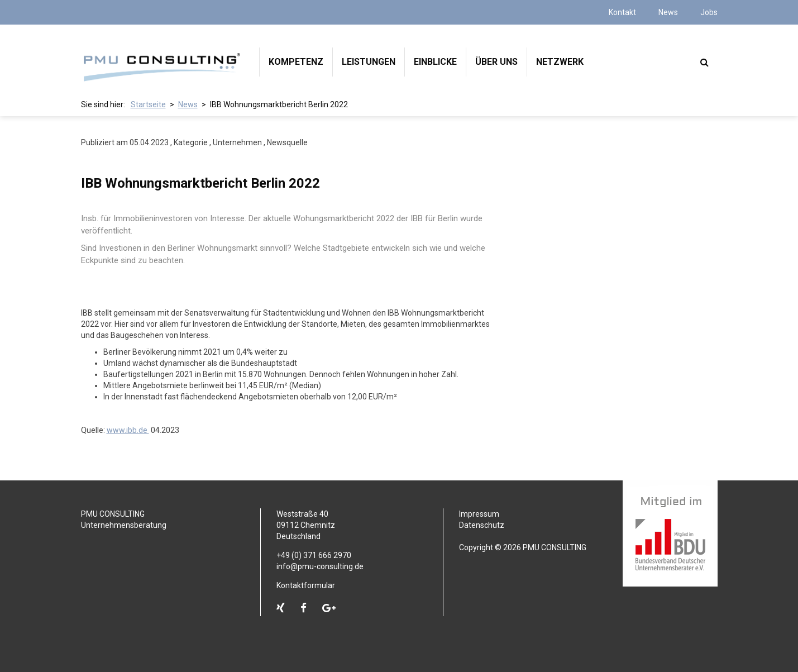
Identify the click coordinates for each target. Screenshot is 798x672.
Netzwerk (560, 62)
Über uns (496, 62)
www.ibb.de (128, 430)
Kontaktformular (306, 585)
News (668, 12)
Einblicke (435, 62)
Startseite (148, 104)
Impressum (479, 514)
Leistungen (369, 62)
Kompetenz (296, 62)
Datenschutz (482, 525)
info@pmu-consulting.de (320, 566)
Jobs (709, 12)
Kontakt (622, 12)
